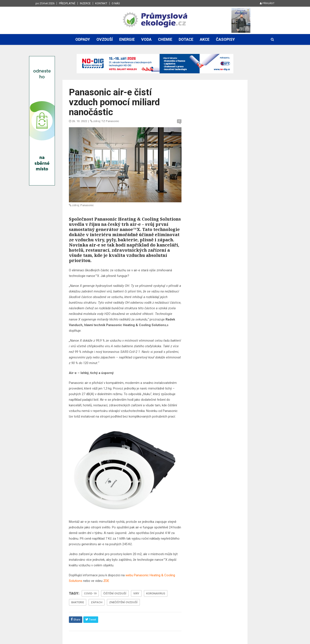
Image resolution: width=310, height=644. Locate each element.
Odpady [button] (83, 39)
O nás (116, 3)
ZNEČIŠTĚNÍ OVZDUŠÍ (123, 602)
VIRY (136, 593)
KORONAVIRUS (156, 593)
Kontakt (101, 3)
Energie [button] (127, 39)
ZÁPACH (97, 602)
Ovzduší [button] (105, 39)
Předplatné (67, 3)
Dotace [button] (186, 39)
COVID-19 (90, 593)
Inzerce (85, 3)
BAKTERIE (78, 602)
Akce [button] (205, 39)
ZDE (106, 581)
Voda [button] (146, 39)
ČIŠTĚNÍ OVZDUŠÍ (115, 593)
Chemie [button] (165, 39)
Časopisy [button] (225, 39)
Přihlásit (267, 3)
